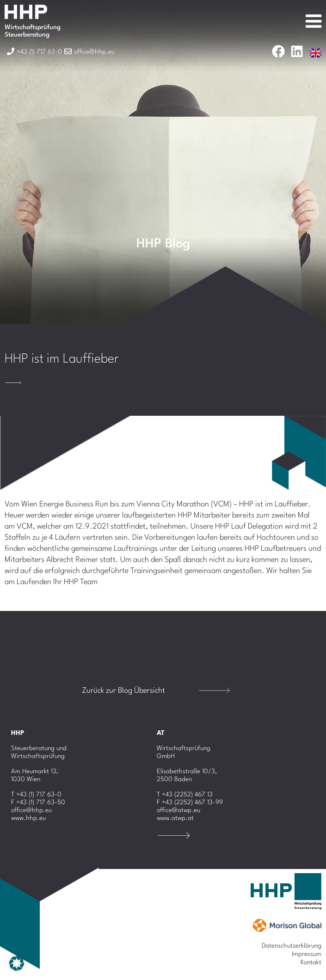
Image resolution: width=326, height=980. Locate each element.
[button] (17, 963)
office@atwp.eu (178, 810)
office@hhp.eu (31, 810)
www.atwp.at (175, 818)
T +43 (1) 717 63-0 (36, 795)
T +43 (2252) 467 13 (185, 795)
